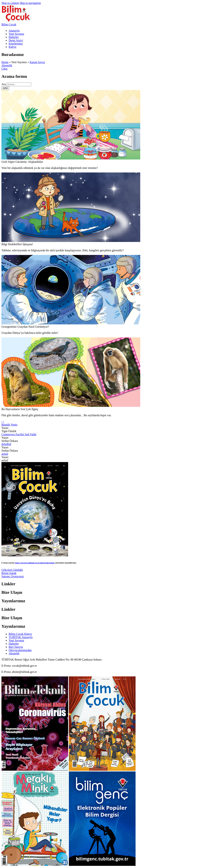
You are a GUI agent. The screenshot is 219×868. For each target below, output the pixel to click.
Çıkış (5, 69)
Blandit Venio (9, 425)
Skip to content (10, 3)
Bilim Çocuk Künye (20, 634)
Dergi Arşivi (16, 40)
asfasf (5, 454)
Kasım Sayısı (37, 62)
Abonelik (7, 65)
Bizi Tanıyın (16, 647)
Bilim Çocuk (9, 24)
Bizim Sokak (9, 573)
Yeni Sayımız (16, 34)
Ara (4, 84)
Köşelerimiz (16, 44)
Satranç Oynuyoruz (13, 576)
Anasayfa (14, 31)
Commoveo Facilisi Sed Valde (19, 434)
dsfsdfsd (6, 444)
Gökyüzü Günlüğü (12, 570)
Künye (13, 47)
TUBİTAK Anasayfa (21, 637)
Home (5, 62)
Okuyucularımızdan (20, 650)
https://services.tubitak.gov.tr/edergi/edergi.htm (35, 563)
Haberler (14, 37)
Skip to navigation (30, 3)
